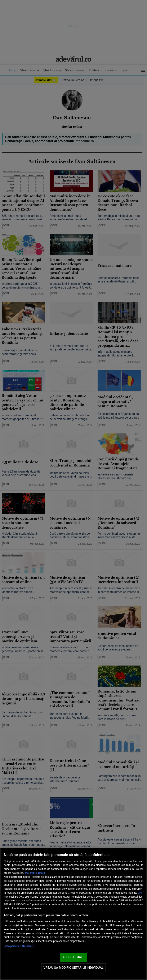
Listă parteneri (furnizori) (19, 946)
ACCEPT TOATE (74, 957)
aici (140, 893)
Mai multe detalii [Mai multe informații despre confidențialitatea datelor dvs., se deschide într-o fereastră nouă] (35, 873)
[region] (73, 914)
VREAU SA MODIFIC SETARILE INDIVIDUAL (74, 968)
